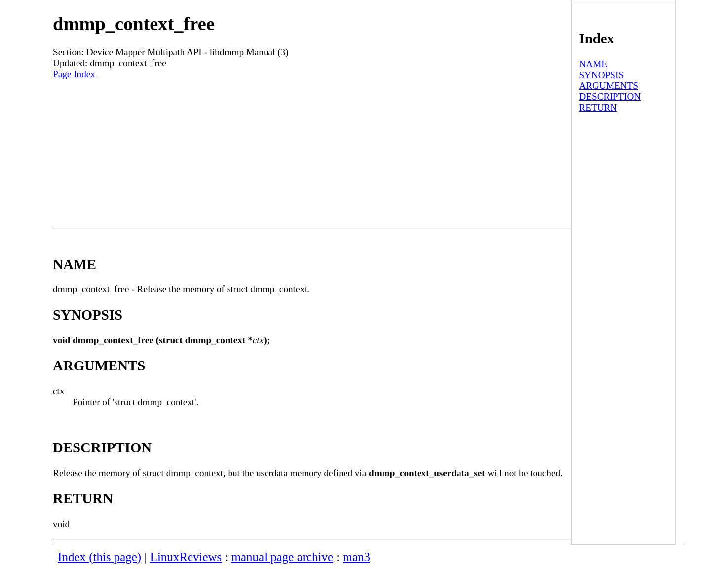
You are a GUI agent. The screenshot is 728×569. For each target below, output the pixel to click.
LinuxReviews (186, 557)
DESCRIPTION (610, 97)
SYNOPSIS (601, 75)
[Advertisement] (312, 154)
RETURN (598, 107)
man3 (357, 557)
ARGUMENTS (608, 86)
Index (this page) (99, 557)
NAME (593, 64)
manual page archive (282, 557)
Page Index (74, 74)
